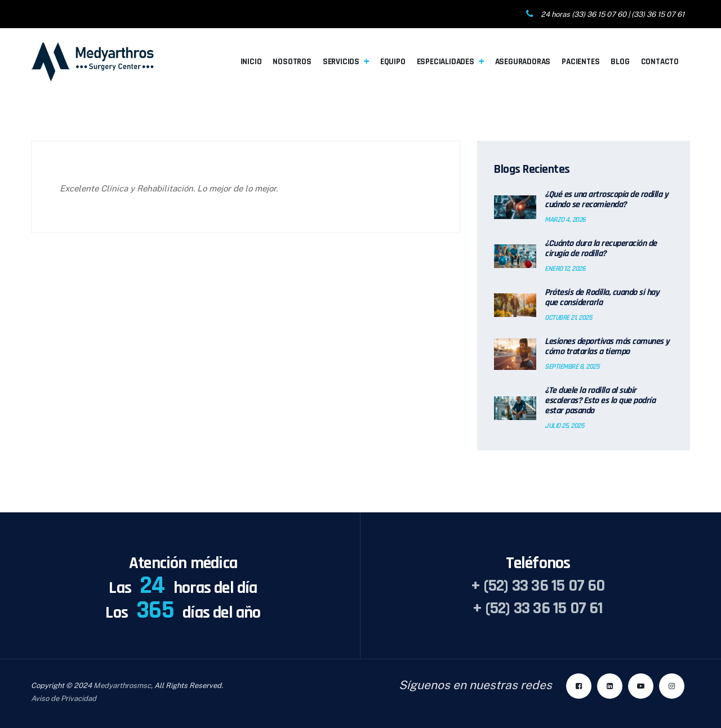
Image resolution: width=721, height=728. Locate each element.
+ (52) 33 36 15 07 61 (538, 608)
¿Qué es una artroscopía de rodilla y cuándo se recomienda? (606, 200)
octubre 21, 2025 (568, 318)
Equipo (393, 62)
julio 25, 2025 (564, 426)
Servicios (341, 62)
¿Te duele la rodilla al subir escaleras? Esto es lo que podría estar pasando (600, 401)
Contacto (660, 62)
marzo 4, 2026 (565, 220)
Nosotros (292, 62)
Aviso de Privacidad (64, 698)
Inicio (251, 62)
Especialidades (446, 62)
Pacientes (580, 62)
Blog (620, 62)
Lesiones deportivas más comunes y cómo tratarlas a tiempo (607, 347)
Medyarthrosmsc (122, 685)
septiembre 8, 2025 (572, 367)
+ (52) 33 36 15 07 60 (538, 586)
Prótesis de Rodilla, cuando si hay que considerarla (602, 298)
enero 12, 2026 (565, 269)
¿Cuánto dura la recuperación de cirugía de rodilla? (601, 249)
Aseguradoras (523, 62)
